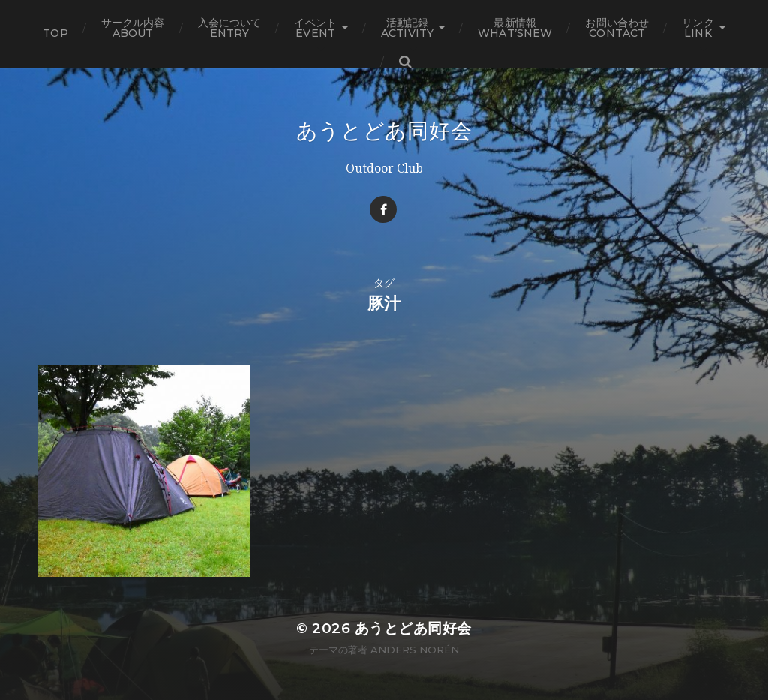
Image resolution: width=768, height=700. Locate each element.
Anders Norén (415, 650)
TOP (55, 33)
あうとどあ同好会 (384, 131)
